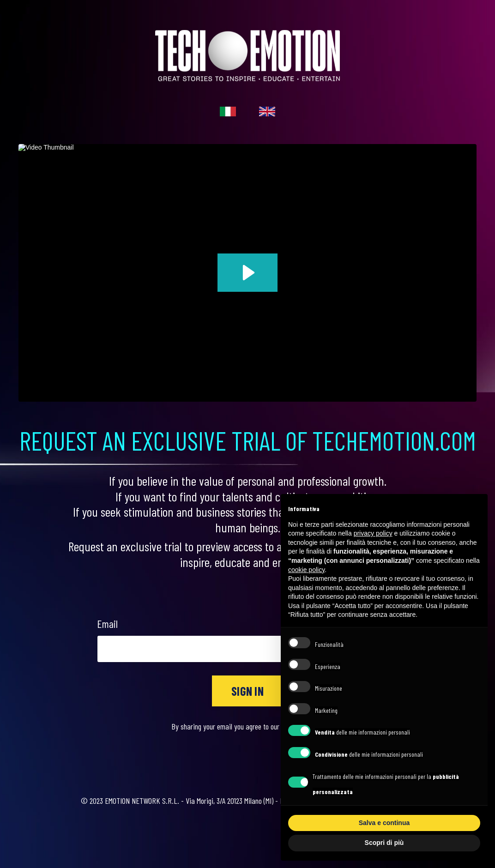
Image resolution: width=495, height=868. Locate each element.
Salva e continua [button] (384, 823)
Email (107, 624)
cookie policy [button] (306, 570)
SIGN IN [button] (247, 691)
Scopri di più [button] (384, 843)
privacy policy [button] (373, 533)
